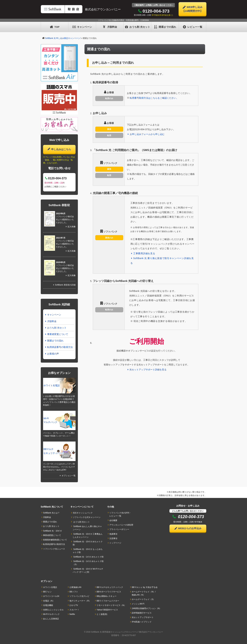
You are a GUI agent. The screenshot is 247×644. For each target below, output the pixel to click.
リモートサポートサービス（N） (111, 605)
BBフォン (47, 592)
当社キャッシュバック (83, 513)
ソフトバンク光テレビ (79, 596)
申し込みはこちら (59, 149)
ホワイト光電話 (52, 385)
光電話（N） (49, 601)
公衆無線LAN (75, 587)
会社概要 (113, 520)
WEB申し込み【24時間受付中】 (192, 9)
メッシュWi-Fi (138, 604)
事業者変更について (56, 334)
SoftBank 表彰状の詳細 (64, 285)
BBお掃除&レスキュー (107, 596)
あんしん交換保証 (51, 619)
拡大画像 (70, 227)
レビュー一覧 (193, 27)
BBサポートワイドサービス (109, 592)
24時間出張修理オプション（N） (146, 608)
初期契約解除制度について (55, 540)
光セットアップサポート (143, 617)
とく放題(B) (102, 614)
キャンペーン (82, 27)
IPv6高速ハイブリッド (142, 622)
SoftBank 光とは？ (51, 513)
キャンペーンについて (82, 507)
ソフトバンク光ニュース (54, 549)
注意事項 (113, 538)
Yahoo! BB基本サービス (107, 610)
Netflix (72, 614)
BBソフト (74, 592)
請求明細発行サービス (142, 613)
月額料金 (110, 27)
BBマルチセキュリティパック (54, 451)
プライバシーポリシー (119, 529)
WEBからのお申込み (188, 528)
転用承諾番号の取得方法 (59, 347)
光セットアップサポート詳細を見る (147, 370)
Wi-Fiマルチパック (51, 614)
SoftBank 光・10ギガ (53, 531)
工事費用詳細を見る (143, 253)
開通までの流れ (165, 27)
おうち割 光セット (137, 27)
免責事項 (113, 534)
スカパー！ (74, 610)
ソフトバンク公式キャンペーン (87, 517)
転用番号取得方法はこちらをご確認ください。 (154, 98)
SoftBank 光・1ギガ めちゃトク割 (88, 557)
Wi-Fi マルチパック (50, 420)
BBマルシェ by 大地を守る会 (145, 587)
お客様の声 (52, 354)
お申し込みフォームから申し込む (146, 134)
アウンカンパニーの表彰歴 (121, 525)
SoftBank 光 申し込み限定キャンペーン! (63, 38)
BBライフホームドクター (108, 601)
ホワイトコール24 (51, 596)
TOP (55, 27)
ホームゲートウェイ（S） (143, 599)
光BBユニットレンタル (53, 610)
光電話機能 (48, 605)
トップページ (115, 543)
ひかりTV (74, 605)
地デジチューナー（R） (80, 601)
